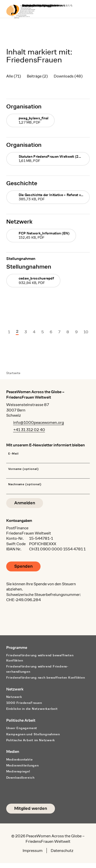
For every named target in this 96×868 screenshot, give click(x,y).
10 (86, 332)
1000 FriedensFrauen (24, 703)
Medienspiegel (18, 771)
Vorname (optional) (24, 469)
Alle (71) (14, 76)
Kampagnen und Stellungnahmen (33, 734)
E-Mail (13, 454)
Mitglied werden (31, 808)
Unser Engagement (22, 728)
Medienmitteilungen (23, 765)
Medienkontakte (20, 759)
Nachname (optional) (25, 484)
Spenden (23, 566)
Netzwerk (19, 221)
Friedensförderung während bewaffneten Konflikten (40, 658)
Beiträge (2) (37, 76)
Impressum (33, 851)
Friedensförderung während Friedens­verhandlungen (37, 669)
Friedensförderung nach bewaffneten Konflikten (46, 677)
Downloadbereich (20, 778)
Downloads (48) (68, 76)
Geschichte (22, 183)
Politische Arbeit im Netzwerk (31, 740)
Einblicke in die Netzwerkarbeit (32, 709)
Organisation (24, 106)
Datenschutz (62, 851)
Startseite (13, 373)
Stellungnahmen (29, 267)
